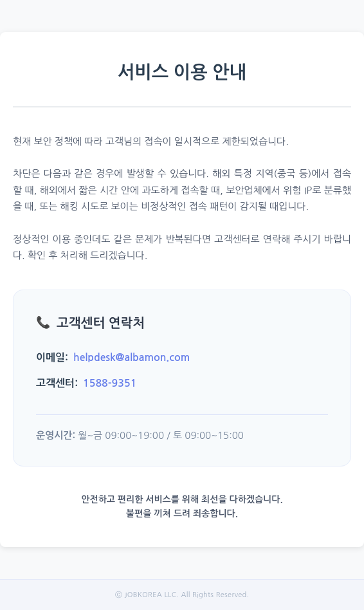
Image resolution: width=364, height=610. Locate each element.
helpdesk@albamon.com (132, 357)
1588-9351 (110, 383)
